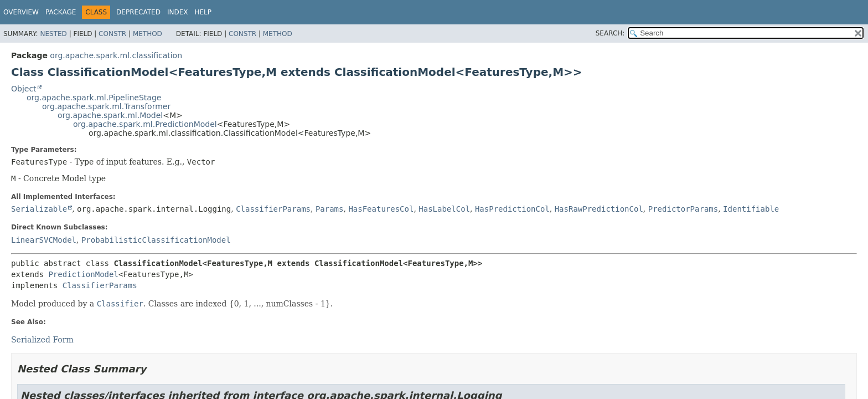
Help (203, 12)
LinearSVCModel (44, 240)
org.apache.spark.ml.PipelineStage (94, 98)
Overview (21, 12)
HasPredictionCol (512, 209)
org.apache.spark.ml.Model (110, 115)
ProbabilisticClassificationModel (156, 240)
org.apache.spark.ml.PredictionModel (145, 124)
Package (61, 12)
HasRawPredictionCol (599, 209)
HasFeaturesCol (381, 209)
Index (178, 12)
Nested (53, 34)
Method (148, 34)
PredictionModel (83, 274)
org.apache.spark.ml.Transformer (106, 106)
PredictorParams (683, 209)
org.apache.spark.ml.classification (116, 55)
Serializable (39, 209)
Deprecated (138, 12)
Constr (112, 34)
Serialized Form (42, 340)
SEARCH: (610, 33)
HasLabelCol (444, 209)
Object (24, 89)
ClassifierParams (273, 209)
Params (330, 209)
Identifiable (751, 209)
